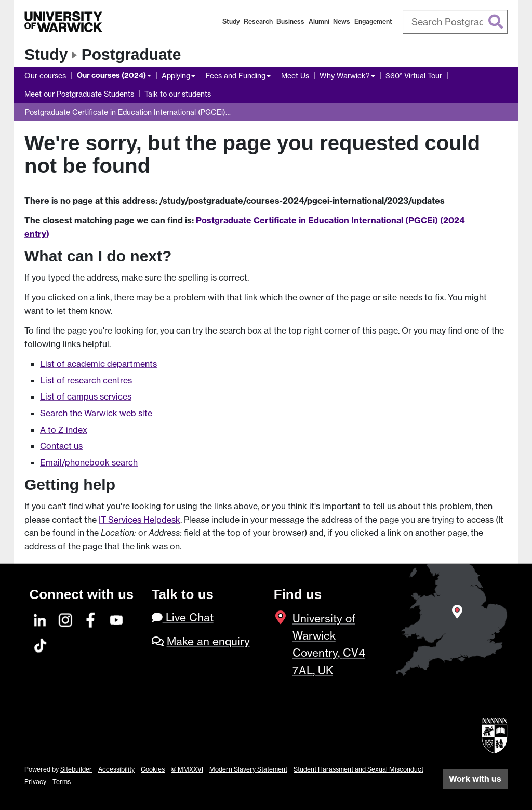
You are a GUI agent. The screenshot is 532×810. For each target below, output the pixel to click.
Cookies (153, 769)
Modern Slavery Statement (248, 769)
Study (231, 22)
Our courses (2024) (111, 75)
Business (290, 22)
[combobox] (455, 22)
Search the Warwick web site (96, 413)
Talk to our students (178, 94)
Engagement (373, 22)
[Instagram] (66, 619)
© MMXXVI (187, 769)
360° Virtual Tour (414, 76)
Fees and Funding (236, 76)
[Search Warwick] (455, 22)
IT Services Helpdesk (139, 520)
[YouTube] (117, 619)
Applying (176, 76)
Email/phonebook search (89, 462)
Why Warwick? (345, 76)
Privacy (35, 782)
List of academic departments (98, 364)
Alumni (319, 22)
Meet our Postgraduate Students (79, 94)
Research (258, 22)
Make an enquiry (208, 641)
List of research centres (86, 380)
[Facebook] (91, 619)
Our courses (45, 76)
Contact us (61, 446)
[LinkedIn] (41, 619)
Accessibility (116, 769)
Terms (62, 782)
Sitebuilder (76, 769)
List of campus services (86, 396)
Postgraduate (131, 54)
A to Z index (64, 430)
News (342, 22)
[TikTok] (41, 644)
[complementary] (420, 732)
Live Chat (183, 618)
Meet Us (295, 76)
